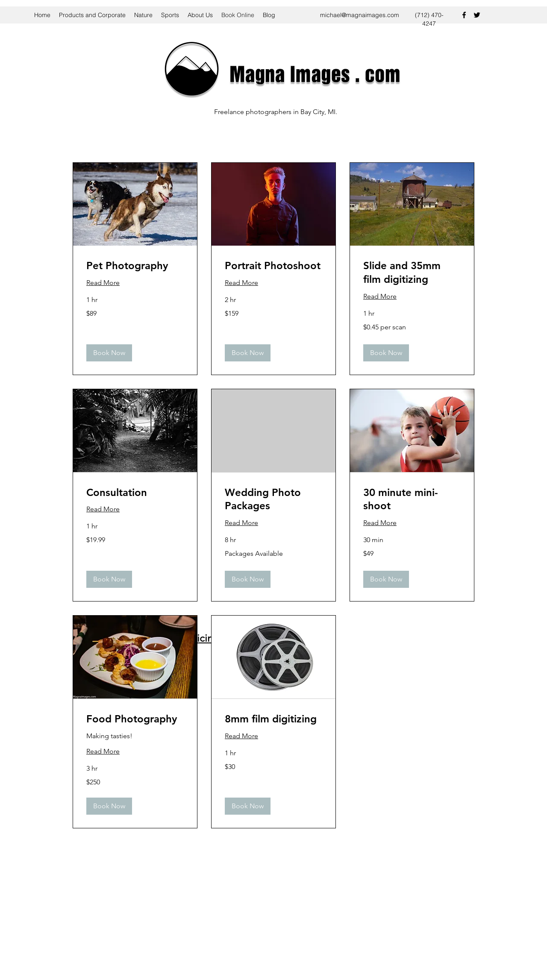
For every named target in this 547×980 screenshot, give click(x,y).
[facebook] (464, 15)
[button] (109, 353)
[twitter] (477, 15)
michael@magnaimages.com (360, 15)
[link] (135, 266)
